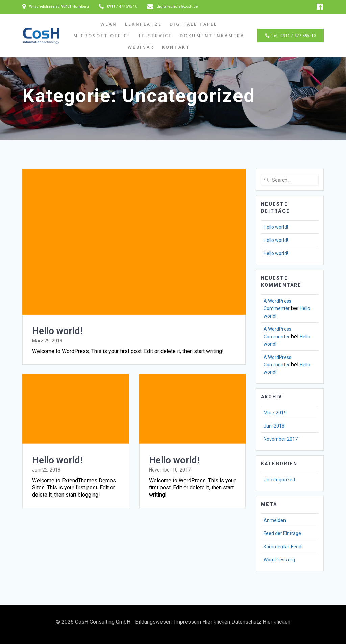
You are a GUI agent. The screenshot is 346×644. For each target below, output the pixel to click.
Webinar (141, 47)
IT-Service (155, 36)
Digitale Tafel (193, 24)
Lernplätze (143, 24)
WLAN (109, 24)
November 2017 (281, 439)
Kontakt (176, 47)
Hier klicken (216, 622)
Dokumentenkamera (212, 36)
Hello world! (57, 331)
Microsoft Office (102, 36)
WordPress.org (279, 560)
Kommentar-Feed (282, 547)
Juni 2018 (274, 426)
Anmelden (275, 520)
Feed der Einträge (282, 533)
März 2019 (275, 413)
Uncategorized (279, 480)
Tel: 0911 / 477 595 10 (291, 36)
